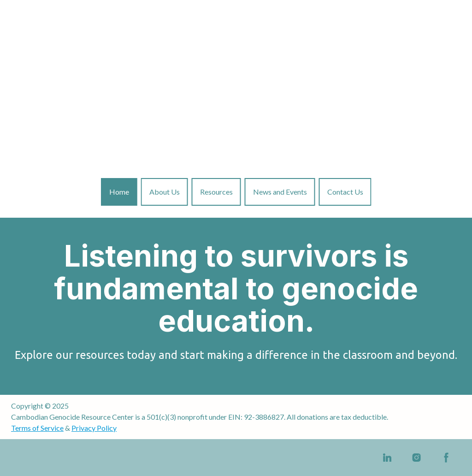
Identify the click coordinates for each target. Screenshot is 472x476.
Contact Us (345, 192)
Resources (216, 192)
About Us (165, 192)
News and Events (280, 192)
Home (119, 192)
